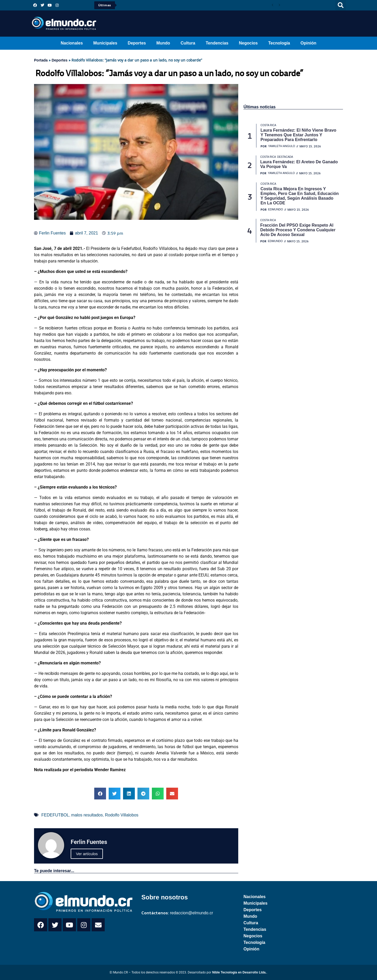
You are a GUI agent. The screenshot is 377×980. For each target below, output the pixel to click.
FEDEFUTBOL (55, 815)
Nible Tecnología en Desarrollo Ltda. (239, 972)
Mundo (163, 43)
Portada (41, 60)
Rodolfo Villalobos (122, 815)
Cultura (188, 43)
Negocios (248, 43)
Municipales (105, 43)
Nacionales (72, 43)
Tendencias (217, 43)
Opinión (308, 43)
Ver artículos (87, 854)
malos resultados (87, 815)
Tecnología (279, 43)
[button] (341, 5)
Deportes (137, 43)
